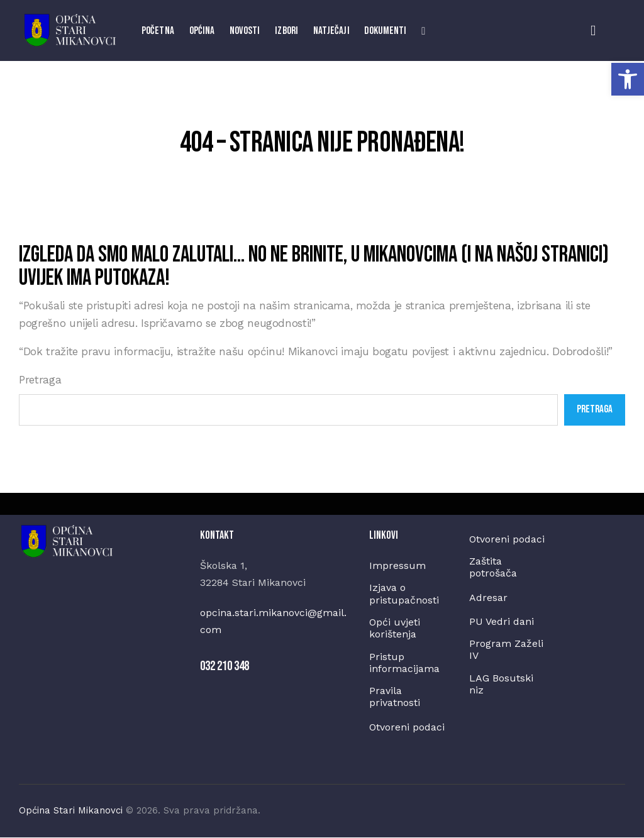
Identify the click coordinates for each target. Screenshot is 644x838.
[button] (628, 79)
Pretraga (40, 380)
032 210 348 (225, 666)
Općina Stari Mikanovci (71, 811)
